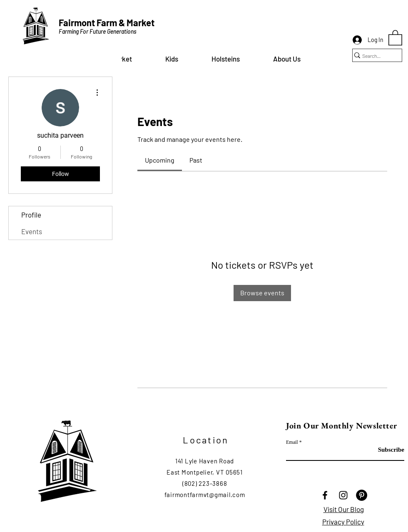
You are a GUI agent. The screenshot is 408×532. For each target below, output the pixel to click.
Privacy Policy (343, 522)
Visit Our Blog (344, 509)
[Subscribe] (383, 450)
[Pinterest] (362, 495)
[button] (172, 59)
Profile (31, 215)
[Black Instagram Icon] (343, 495)
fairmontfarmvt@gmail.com (205, 495)
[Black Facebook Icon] (325, 495)
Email (292, 442)
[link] (160, 160)
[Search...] (373, 56)
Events (32, 231)
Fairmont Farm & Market (107, 22)
